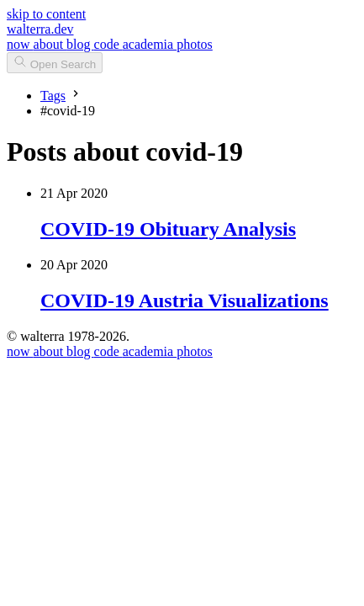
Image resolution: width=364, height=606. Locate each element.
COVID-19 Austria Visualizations (185, 300)
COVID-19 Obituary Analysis (168, 229)
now (20, 44)
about (50, 44)
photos (195, 44)
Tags (53, 96)
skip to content (46, 14)
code (108, 44)
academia (150, 44)
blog (80, 44)
